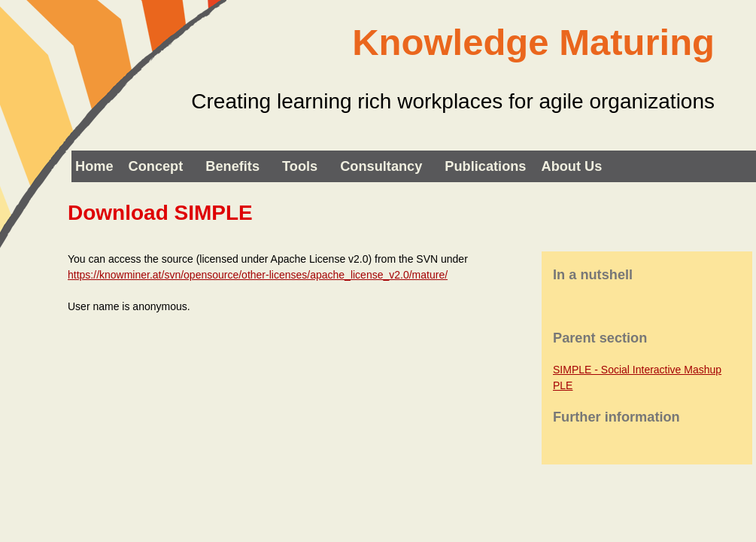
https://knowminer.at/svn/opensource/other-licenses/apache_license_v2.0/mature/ (258, 275)
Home (94, 166)
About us (572, 166)
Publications (485, 166)
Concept (156, 166)
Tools (300, 166)
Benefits (232, 166)
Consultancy (381, 166)
